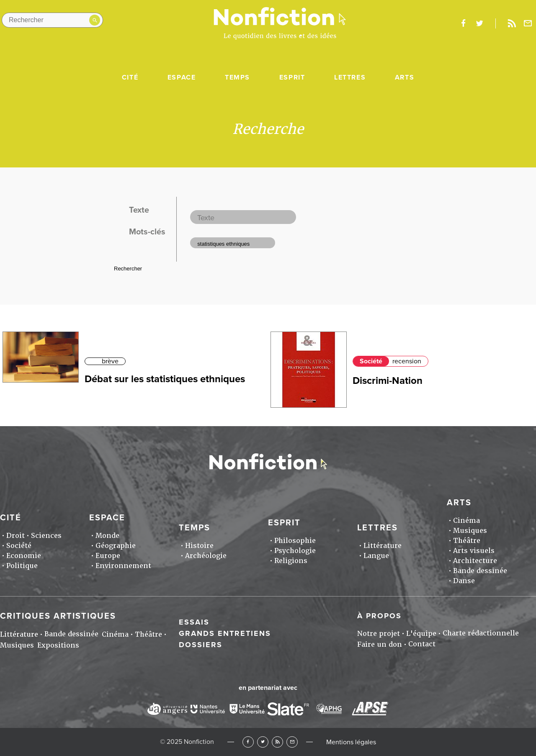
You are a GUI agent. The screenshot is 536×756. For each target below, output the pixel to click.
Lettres (350, 77)
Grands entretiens (225, 633)
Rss (512, 23)
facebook (463, 23)
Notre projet (379, 634)
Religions (291, 561)
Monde (107, 536)
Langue (376, 556)
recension (407, 361)
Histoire (199, 546)
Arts (405, 77)
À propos (379, 616)
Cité (130, 77)
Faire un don (380, 644)
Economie (24, 556)
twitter (479, 23)
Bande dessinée (480, 571)
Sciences (46, 536)
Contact (422, 644)
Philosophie (295, 541)
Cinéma (466, 521)
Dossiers (201, 645)
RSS (277, 742)
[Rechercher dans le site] (52, 20)
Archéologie (206, 556)
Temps (237, 77)
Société (371, 361)
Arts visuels (474, 551)
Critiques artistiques (58, 616)
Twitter (263, 742)
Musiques (470, 531)
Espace (182, 77)
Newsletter (528, 23)
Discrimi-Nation (388, 381)
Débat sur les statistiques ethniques (165, 379)
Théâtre (467, 541)
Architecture (475, 561)
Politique (22, 566)
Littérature (383, 546)
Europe (108, 556)
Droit (15, 536)
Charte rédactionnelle (481, 633)
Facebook (248, 742)
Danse (464, 581)
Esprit (292, 77)
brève (110, 361)
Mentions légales (351, 742)
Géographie (116, 546)
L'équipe (421, 634)
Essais (194, 622)
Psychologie (295, 551)
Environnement (123, 566)
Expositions (58, 645)
